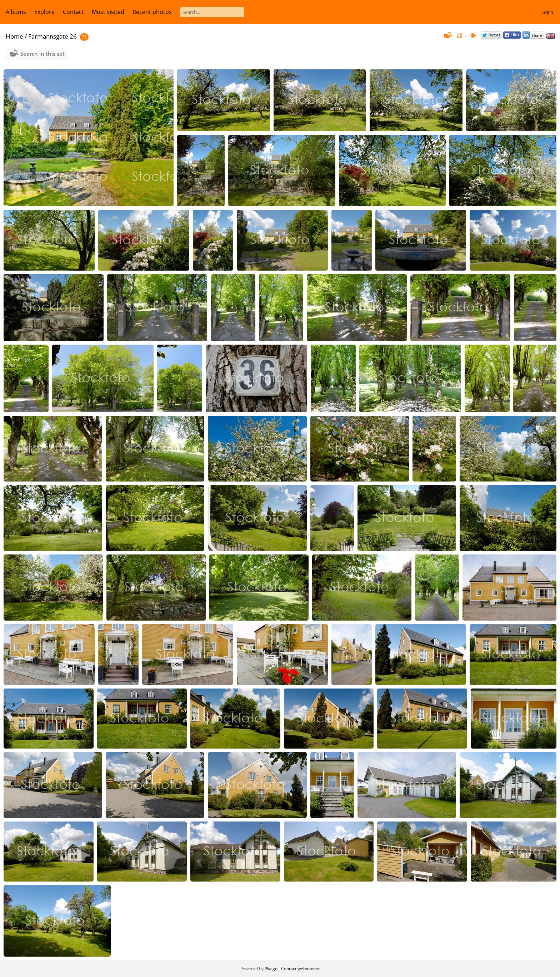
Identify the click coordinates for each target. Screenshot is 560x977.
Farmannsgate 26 (52, 36)
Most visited (108, 12)
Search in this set (42, 54)
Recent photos (152, 12)
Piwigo (271, 969)
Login (547, 12)
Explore (44, 12)
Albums (16, 12)
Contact (73, 12)
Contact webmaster (301, 969)
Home (14, 36)
